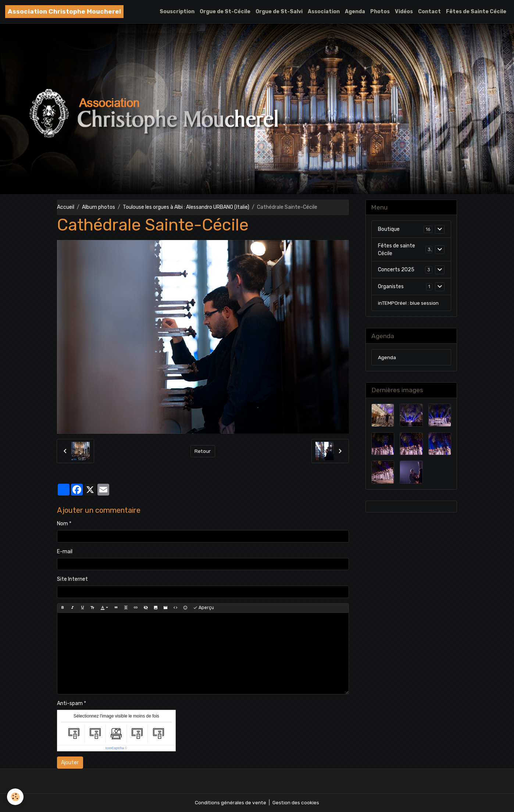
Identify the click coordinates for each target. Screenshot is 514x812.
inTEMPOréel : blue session (408, 303)
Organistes (391, 287)
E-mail (65, 552)
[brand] (64, 12)
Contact (429, 12)
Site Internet (72, 579)
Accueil (66, 207)
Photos (380, 12)
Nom (63, 524)
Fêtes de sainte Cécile (397, 250)
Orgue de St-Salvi (279, 12)
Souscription (177, 12)
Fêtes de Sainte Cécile (476, 12)
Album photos (99, 207)
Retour (203, 451)
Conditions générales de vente (230, 803)
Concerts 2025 (396, 270)
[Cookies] (16, 797)
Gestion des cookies (296, 803)
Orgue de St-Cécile (225, 12)
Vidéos (404, 12)
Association (324, 12)
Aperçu (204, 608)
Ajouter (70, 763)
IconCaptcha (115, 748)
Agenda (355, 12)
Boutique (389, 230)
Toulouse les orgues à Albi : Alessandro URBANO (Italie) (186, 207)
